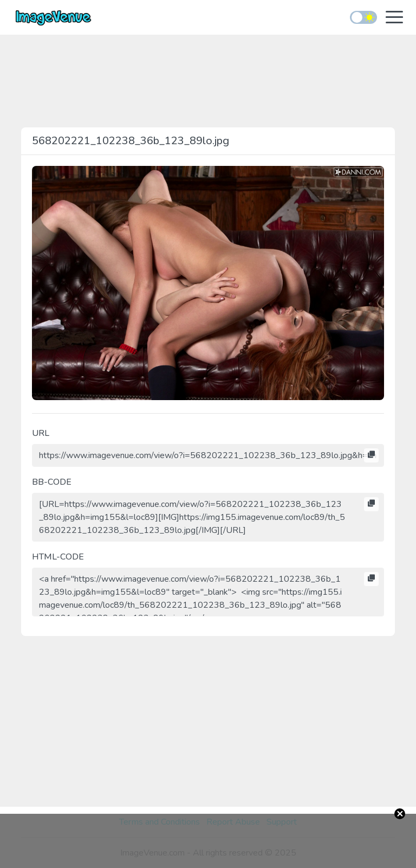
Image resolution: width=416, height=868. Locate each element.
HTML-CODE (58, 557)
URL (41, 433)
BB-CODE (52, 482)
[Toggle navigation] (394, 18)
